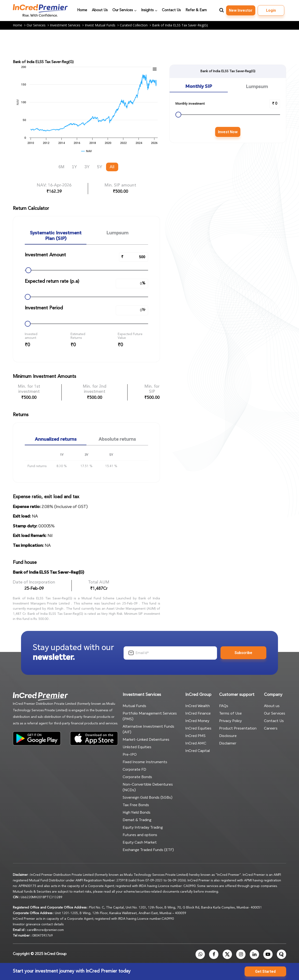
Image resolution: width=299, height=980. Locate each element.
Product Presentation (238, 728)
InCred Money (197, 721)
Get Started (265, 971)
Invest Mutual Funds (102, 25)
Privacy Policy (230, 721)
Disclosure (228, 736)
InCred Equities (198, 728)
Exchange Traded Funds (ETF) (148, 850)
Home (20, 25)
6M (61, 167)
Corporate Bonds (137, 777)
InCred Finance (198, 713)
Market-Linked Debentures (146, 740)
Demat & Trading (137, 820)
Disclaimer (228, 743)
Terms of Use (230, 713)
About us (272, 706)
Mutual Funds (134, 706)
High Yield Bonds (137, 812)
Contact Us (274, 721)
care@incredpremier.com (45, 930)
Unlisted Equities (137, 747)
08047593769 (43, 936)
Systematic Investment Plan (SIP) (56, 236)
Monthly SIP (199, 87)
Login (271, 10)
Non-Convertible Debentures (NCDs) (148, 787)
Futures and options (140, 835)
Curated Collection (136, 25)
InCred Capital (198, 751)
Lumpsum (117, 233)
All (112, 167)
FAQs (224, 706)
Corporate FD (134, 769)
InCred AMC (196, 743)
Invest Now (228, 132)
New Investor (241, 10)
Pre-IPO (130, 755)
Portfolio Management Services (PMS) (150, 716)
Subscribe (243, 653)
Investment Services (67, 25)
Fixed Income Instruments (145, 762)
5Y (100, 167)
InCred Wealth (198, 706)
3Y (87, 167)
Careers (271, 728)
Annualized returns (56, 440)
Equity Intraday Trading (143, 827)
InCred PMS (195, 736)
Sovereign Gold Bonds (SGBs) (148, 798)
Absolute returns (117, 440)
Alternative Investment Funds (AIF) (148, 729)
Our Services (38, 25)
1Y (74, 167)
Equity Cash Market (140, 842)
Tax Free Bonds (136, 805)
